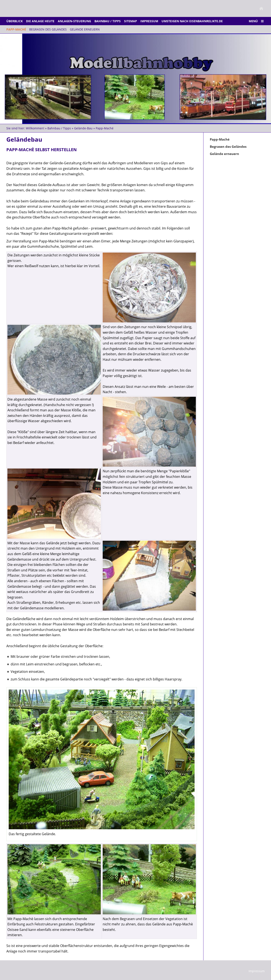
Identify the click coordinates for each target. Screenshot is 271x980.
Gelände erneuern (224, 154)
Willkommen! (35, 128)
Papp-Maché (105, 128)
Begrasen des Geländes (228, 147)
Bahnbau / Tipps (59, 128)
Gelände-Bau (83, 128)
